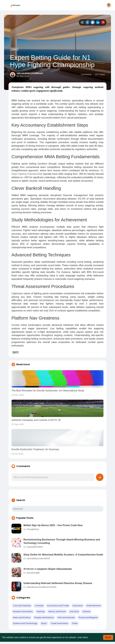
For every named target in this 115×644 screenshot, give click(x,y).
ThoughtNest (33, 529)
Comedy (39, 606)
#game (15, 352)
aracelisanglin (33, 573)
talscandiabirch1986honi (30, 73)
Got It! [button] (108, 637)
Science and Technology (25, 623)
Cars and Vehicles (22, 606)
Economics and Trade (58, 606)
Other (14, 49)
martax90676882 (35, 547)
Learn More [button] (83, 637)
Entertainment (94, 606)
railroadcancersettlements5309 (41, 587)
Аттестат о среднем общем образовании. (48, 569)
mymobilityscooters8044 (38, 558)
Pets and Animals (66, 617)
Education (78, 606)
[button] (109, 5)
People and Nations (44, 617)
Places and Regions (88, 617)
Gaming (41, 611)
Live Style (74, 611)
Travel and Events (59, 623)
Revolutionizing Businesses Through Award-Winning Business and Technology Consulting (62, 541)
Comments (86, 74)
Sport (44, 623)
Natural (86, 611)
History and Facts (57, 611)
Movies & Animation (23, 611)
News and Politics (22, 617)
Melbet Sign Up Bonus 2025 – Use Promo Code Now (53, 525)
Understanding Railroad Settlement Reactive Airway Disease (58, 583)
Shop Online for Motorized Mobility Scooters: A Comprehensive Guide (63, 555)
